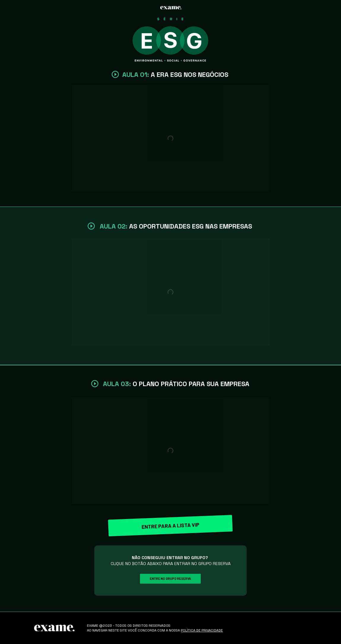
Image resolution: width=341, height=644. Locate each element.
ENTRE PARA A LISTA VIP (171, 526)
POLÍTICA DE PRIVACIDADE (202, 630)
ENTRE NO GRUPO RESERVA (171, 579)
